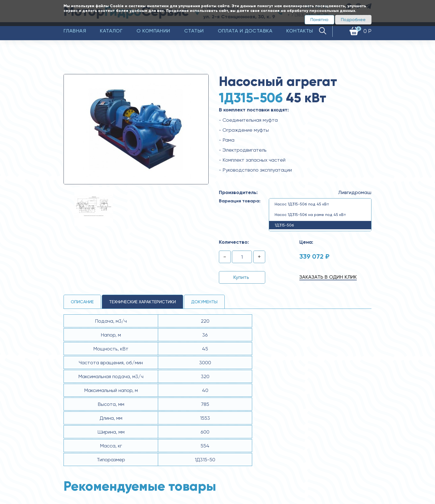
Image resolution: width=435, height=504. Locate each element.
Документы (204, 302)
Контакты (300, 31)
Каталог (111, 31)
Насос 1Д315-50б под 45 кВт (302, 204)
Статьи (194, 31)
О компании (153, 31)
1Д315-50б (284, 225)
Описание (82, 302)
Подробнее (353, 20)
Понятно (319, 20)
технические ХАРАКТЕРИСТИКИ (142, 302)
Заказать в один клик (328, 277)
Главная (75, 31)
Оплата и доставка (245, 31)
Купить (241, 277)
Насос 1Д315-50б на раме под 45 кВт (310, 215)
